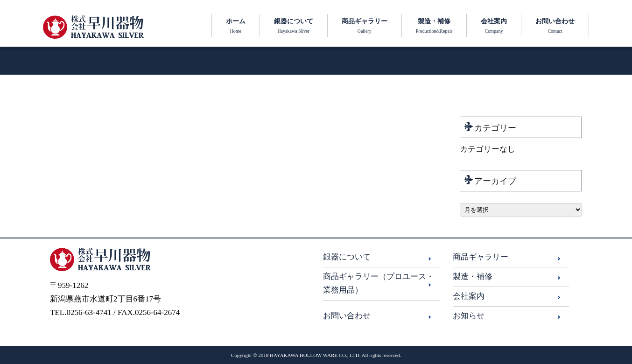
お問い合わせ (347, 316)
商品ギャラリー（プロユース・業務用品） (379, 283)
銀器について (347, 257)
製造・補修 (473, 276)
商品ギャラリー (481, 257)
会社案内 (469, 296)
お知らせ (469, 316)
